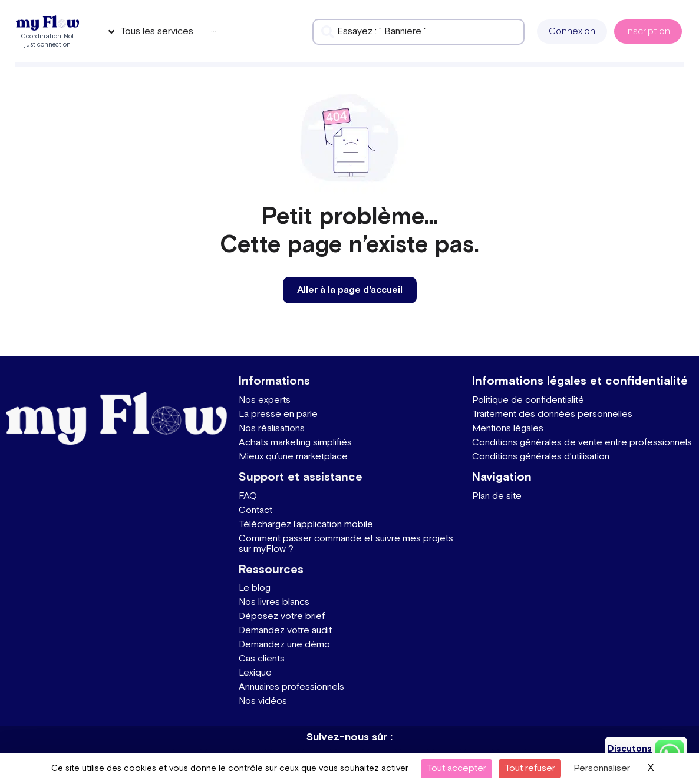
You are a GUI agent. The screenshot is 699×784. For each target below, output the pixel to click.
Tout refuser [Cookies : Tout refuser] (530, 768)
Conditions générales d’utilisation (541, 457)
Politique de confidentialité (528, 400)
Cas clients (262, 659)
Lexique (255, 673)
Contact (255, 510)
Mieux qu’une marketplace (293, 457)
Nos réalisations (272, 429)
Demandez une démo (284, 645)
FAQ (248, 496)
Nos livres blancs (274, 602)
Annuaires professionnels (291, 687)
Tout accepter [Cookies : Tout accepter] (456, 768)
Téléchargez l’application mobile (306, 525)
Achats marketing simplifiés (295, 443)
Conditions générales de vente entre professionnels (582, 443)
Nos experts (265, 400)
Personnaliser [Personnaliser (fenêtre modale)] (602, 768)
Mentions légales (508, 429)
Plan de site (497, 496)
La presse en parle (278, 414)
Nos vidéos (263, 701)
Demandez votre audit (285, 631)
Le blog (255, 588)
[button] (572, 32)
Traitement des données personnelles (552, 414)
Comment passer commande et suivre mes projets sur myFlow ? (346, 544)
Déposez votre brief (282, 616)
